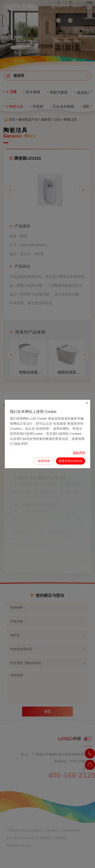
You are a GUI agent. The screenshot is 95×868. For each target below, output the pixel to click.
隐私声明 (79, 453)
